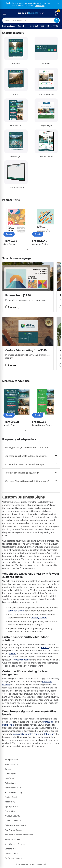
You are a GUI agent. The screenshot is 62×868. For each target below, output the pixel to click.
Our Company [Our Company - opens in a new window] (11, 774)
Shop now (12, 365)
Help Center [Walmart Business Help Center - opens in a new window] (10, 778)
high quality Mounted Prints (26, 734)
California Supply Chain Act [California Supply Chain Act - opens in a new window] (16, 825)
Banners (45, 648)
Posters (12, 654)
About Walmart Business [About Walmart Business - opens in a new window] (15, 844)
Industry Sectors (37, 26)
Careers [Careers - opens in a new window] (8, 769)
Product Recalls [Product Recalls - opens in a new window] (11, 797)
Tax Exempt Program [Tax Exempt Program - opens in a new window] (13, 858)
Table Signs (49, 734)
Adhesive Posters (21, 660)
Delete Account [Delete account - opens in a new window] (11, 853)
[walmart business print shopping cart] (57, 13)
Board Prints (8, 725)
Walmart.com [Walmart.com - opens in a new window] (10, 783)
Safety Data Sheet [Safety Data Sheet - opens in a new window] (12, 839)
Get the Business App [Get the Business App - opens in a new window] (14, 793)
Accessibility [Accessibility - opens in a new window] (10, 802)
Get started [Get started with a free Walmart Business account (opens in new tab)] (40, 6)
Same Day (22, 26)
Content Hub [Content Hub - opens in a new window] (10, 849)
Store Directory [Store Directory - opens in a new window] (11, 764)
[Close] (58, 3)
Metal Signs (49, 722)
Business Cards (9, 26)
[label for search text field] (28, 20)
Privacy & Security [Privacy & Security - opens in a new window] (12, 816)
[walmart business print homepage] (30, 13)
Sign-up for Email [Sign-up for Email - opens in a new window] (12, 807)
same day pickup (16, 611)
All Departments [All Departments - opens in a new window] (11, 760)
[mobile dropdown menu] (4, 13)
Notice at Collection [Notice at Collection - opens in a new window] (13, 821)
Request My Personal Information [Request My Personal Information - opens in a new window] (19, 835)
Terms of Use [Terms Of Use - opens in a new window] (10, 811)
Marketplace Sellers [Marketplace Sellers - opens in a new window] (13, 788)
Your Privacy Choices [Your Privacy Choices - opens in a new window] (13, 830)
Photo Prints (52, 26)
